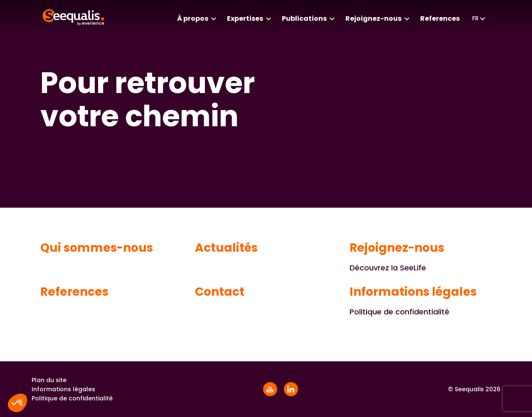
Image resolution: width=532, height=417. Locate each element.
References (440, 18)
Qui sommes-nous (97, 248)
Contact (220, 292)
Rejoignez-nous (373, 18)
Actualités (226, 248)
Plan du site (49, 380)
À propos (193, 18)
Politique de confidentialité (399, 312)
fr (475, 18)
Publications (304, 18)
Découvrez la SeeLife (388, 268)
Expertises (245, 18)
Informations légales (413, 292)
